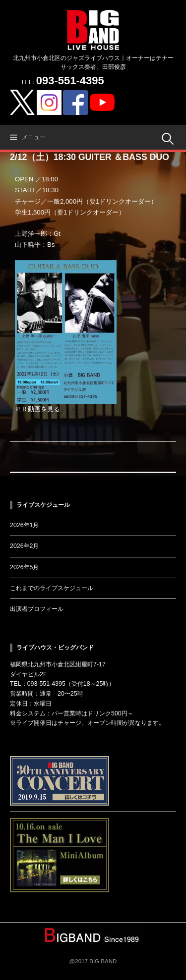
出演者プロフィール (37, 609)
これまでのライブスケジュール (52, 588)
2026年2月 (24, 546)
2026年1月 (24, 525)
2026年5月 (24, 567)
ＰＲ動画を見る (37, 409)
